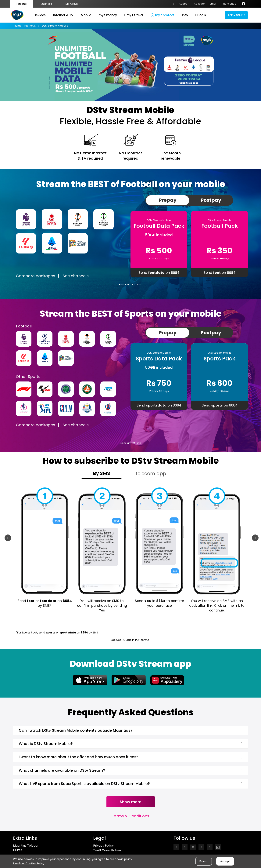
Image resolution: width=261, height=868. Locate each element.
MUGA (18, 850)
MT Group (72, 4)
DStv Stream (50, 26)
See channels (76, 276)
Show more (131, 802)
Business (46, 4)
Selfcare (200, 4)
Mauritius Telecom (27, 846)
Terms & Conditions (130, 816)
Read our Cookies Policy (29, 863)
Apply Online (236, 15)
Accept (225, 861)
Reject (204, 861)
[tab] (130, 731)
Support (184, 4)
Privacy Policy (103, 846)
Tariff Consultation (107, 850)
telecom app (151, 474)
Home (18, 26)
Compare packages (36, 276)
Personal (21, 4)
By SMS (102, 473)
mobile (64, 26)
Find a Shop (229, 4)
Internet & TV (32, 26)
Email (213, 4)
